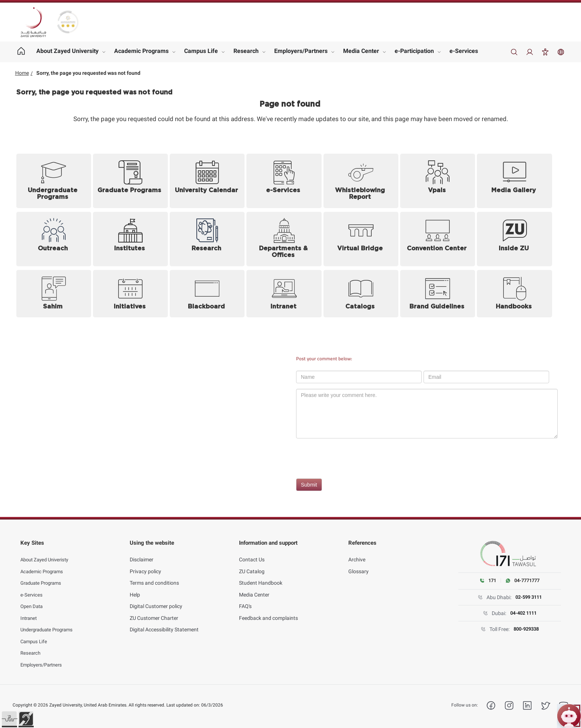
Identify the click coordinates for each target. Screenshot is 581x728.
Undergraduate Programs (50, 624)
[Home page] (21, 52)
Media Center (361, 51)
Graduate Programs (43, 577)
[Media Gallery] (514, 181)
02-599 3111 (528, 597)
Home (22, 73)
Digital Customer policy (156, 600)
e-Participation (414, 51)
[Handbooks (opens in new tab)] (514, 294)
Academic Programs (141, 51)
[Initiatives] (130, 294)
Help (135, 589)
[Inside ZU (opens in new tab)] (514, 239)
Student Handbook (261, 577)
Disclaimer (142, 554)
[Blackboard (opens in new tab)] (207, 294)
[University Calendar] (207, 181)
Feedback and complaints (268, 612)
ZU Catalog (252, 565)
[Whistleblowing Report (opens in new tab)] (361, 181)
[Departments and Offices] (284, 239)
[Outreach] (54, 239)
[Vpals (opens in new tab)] (438, 181)
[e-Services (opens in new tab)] (284, 181)
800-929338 (526, 629)
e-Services (464, 51)
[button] (9, 719)
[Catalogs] (361, 294)
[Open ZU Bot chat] (569, 716)
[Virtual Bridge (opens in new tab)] (361, 239)
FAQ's (245, 600)
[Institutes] (130, 239)
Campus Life (201, 51)
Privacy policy (145, 565)
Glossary (358, 565)
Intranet (30, 612)
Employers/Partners (301, 51)
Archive (357, 554)
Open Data (33, 600)
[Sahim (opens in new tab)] (54, 294)
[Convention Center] (438, 239)
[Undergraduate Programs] (54, 181)
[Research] (207, 239)
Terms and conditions (154, 577)
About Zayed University (67, 51)
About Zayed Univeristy (47, 554)
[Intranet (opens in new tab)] (284, 294)
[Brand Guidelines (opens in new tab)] (438, 294)
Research (246, 51)
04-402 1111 (523, 613)
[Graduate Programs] (130, 181)
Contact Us (252, 554)
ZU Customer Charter (154, 612)
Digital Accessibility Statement (164, 624)
